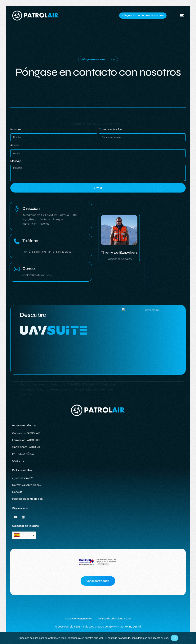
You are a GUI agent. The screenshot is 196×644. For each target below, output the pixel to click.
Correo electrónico (110, 130)
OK (174, 638)
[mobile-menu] (178, 16)
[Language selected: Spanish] (24, 535)
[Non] (191, 638)
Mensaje (16, 161)
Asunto (15, 145)
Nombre (16, 130)
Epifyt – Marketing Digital (125, 627)
